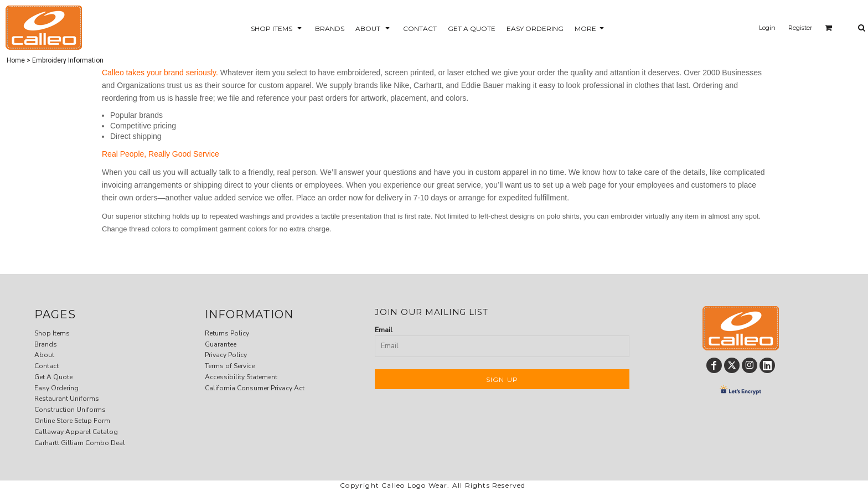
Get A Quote (53, 377)
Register (800, 28)
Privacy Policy (226, 355)
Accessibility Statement (241, 377)
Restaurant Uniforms (67, 399)
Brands (46, 344)
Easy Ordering (56, 388)
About (44, 355)
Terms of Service (230, 366)
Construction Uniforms (70, 410)
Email (384, 330)
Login (767, 28)
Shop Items (52, 333)
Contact (46, 366)
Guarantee (221, 344)
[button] (277, 28)
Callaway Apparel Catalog (76, 432)
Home (16, 60)
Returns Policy (227, 333)
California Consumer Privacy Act (255, 388)
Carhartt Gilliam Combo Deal (80, 443)
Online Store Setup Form (72, 421)
